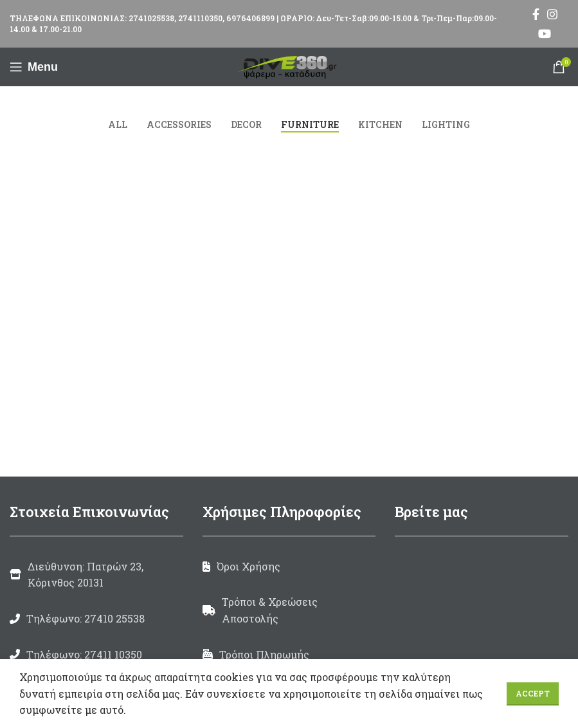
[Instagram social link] (552, 14)
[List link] (96, 619)
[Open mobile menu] (34, 67)
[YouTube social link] (545, 33)
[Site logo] (289, 65)
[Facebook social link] (536, 14)
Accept (533, 693)
